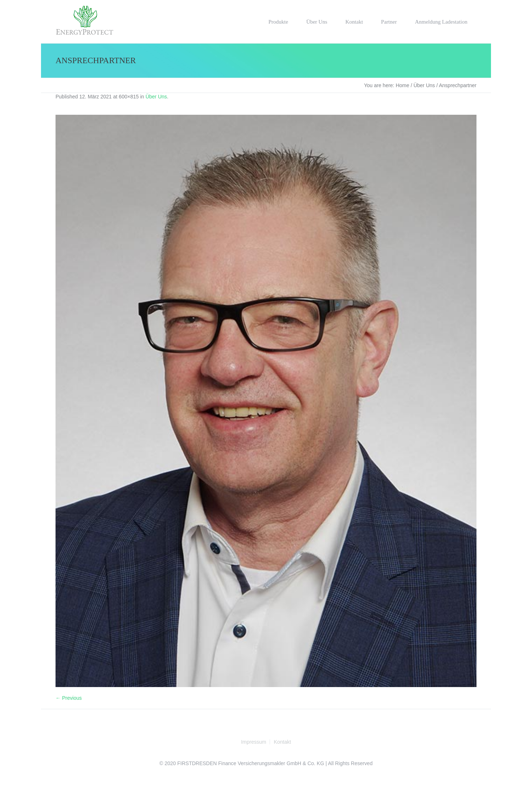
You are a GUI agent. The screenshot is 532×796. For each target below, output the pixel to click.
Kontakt (282, 742)
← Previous (69, 698)
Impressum (253, 742)
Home (402, 85)
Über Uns (424, 85)
